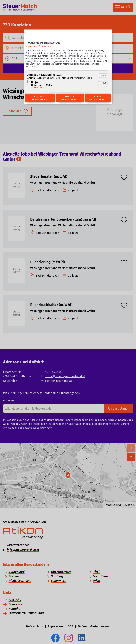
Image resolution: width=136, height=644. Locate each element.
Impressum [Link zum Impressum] (31, 46)
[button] (100, 75)
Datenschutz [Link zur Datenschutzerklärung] (45, 46)
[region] (68, 81)
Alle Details (36, 88)
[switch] (103, 75)
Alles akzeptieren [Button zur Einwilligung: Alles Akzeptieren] (98, 98)
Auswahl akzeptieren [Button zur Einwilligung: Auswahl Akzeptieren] (40, 98)
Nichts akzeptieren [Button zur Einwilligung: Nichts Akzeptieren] (70, 98)
